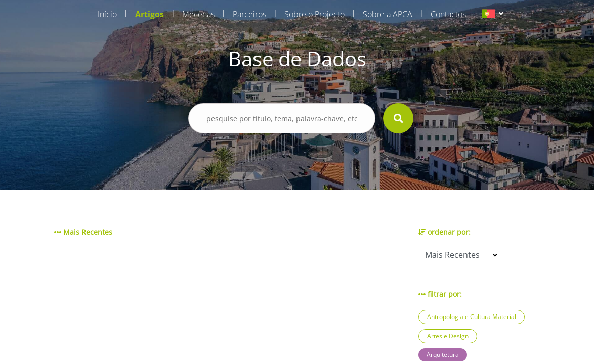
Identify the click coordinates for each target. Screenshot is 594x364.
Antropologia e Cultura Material (472, 317)
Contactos (448, 14)
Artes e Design (448, 336)
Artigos (150, 14)
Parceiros (249, 14)
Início (107, 14)
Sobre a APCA (388, 14)
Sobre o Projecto (314, 14)
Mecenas (198, 14)
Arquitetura (443, 355)
